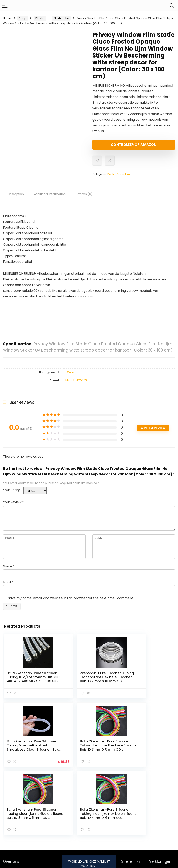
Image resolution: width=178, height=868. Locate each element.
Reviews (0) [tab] (84, 197)
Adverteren (129, 821)
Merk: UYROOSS (76, 384)
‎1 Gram (70, 376)
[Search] (172, 6)
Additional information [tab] (50, 197)
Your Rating (12, 493)
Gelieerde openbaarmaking (161, 821)
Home (7, 18)
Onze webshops (132, 815)
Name (9, 570)
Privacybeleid (158, 804)
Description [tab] (16, 197)
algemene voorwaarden (158, 811)
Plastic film (61, 18)
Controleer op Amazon (116, 146)
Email (8, 586)
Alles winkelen (131, 809)
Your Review (13, 506)
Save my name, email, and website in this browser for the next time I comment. (71, 602)
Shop (23, 18)
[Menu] (5, 6)
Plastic (40, 18)
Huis (124, 804)
